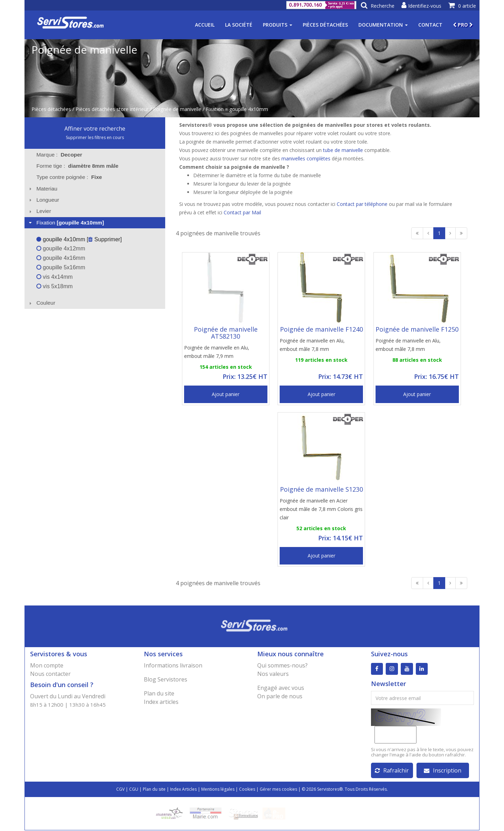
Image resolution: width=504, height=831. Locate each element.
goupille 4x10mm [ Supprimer (78, 239)
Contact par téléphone (362, 204)
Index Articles (183, 790)
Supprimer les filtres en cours (95, 137)
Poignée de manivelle (177, 109)
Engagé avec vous (281, 688)
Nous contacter (50, 674)
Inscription (443, 771)
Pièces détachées (325, 25)
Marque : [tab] (59, 155)
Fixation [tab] (66, 223)
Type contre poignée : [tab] (69, 177)
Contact (430, 25)
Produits (278, 25)
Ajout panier (226, 394)
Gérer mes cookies (278, 790)
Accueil (205, 25)
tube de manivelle (343, 150)
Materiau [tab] (42, 189)
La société (239, 25)
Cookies (247, 790)
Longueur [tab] (43, 200)
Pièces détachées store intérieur (112, 109)
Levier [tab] (39, 211)
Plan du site (159, 693)
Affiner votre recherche (95, 129)
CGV (120, 790)
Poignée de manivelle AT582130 (226, 333)
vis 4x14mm (55, 277)
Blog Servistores (166, 679)
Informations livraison (173, 665)
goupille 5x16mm (61, 267)
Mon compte (47, 665)
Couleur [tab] (41, 303)
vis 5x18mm (55, 286)
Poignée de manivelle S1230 (321, 489)
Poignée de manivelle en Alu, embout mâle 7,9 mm (217, 352)
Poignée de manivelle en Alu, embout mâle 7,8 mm (312, 345)
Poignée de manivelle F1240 (321, 329)
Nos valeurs (273, 674)
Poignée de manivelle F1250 (417, 329)
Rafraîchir (392, 771)
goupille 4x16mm (61, 258)
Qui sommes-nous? (282, 665)
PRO (463, 25)
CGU (134, 790)
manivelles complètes (306, 158)
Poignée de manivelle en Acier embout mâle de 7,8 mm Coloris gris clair (321, 509)
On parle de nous (280, 696)
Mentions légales (218, 790)
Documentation (383, 25)
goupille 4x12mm (61, 248)
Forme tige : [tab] (77, 166)
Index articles (161, 702)
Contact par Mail (242, 212)
